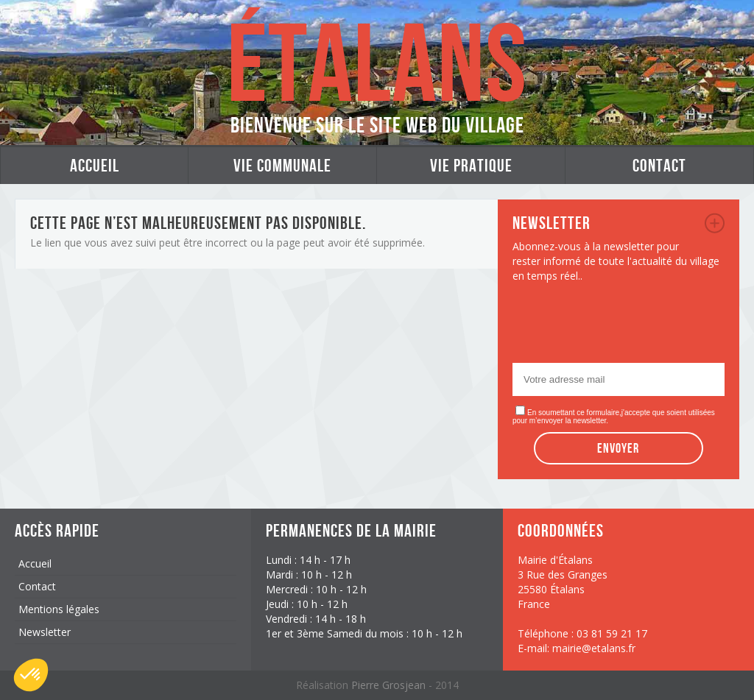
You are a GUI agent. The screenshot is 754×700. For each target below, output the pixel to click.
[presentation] (624, 327)
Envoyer (618, 448)
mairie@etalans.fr (594, 648)
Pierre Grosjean (390, 685)
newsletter (715, 223)
